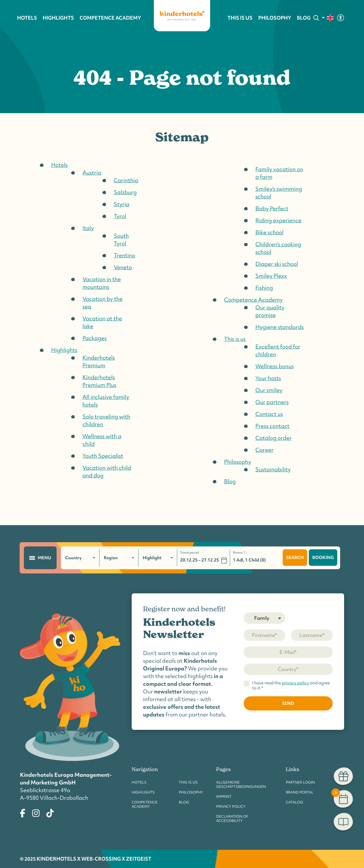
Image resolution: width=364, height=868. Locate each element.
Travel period (190, 553)
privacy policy (295, 683)
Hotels (139, 782)
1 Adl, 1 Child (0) (249, 560)
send (288, 703)
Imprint (224, 796)
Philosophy (191, 792)
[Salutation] (265, 618)
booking (323, 558)
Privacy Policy (231, 806)
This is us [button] (240, 18)
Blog (304, 18)
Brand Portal (300, 792)
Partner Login (300, 782)
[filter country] (80, 558)
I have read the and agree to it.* (291, 686)
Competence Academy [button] (110, 18)
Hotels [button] (27, 18)
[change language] (328, 18)
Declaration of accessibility (232, 819)
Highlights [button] (58, 18)
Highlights (143, 792)
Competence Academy (145, 804)
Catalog (294, 802)
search (295, 558)
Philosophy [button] (275, 18)
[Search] (316, 18)
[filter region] (119, 558)
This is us (188, 782)
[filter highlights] (158, 558)
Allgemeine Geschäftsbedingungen (241, 784)
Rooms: (239, 553)
